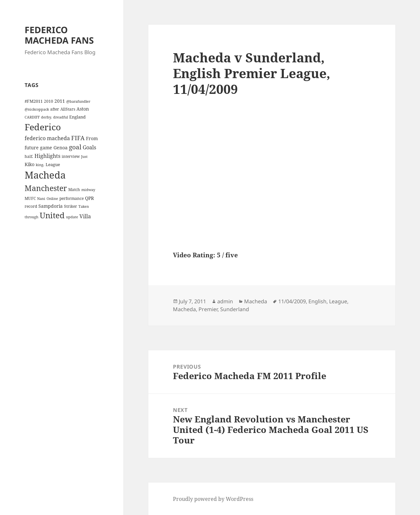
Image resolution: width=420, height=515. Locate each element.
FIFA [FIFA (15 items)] (78, 138)
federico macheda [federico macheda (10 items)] (47, 138)
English (317, 301)
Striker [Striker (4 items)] (71, 206)
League (338, 301)
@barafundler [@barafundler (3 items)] (78, 101)
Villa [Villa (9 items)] (85, 216)
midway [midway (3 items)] (88, 190)
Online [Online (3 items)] (52, 199)
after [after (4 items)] (55, 109)
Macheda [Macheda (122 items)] (45, 175)
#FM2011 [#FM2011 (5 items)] (34, 101)
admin (225, 301)
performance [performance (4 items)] (72, 198)
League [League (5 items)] (53, 164)
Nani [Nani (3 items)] (41, 199)
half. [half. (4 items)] (29, 156)
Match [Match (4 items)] (74, 189)
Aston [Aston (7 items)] (83, 109)
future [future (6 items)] (32, 148)
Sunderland (235, 309)
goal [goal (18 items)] (75, 147)
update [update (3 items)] (72, 217)
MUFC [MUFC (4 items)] (30, 198)
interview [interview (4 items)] (71, 156)
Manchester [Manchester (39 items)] (46, 188)
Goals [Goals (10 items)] (89, 147)
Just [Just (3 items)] (84, 157)
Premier (208, 309)
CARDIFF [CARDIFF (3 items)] (32, 117)
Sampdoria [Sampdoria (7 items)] (51, 206)
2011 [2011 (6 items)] (60, 101)
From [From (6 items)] (92, 138)
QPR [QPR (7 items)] (89, 198)
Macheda (256, 301)
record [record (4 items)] (31, 206)
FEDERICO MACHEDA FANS (59, 35)
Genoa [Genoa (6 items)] (61, 148)
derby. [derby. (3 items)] (46, 117)
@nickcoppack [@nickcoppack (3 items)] (37, 109)
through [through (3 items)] (31, 217)
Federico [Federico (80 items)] (43, 127)
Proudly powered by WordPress (213, 499)
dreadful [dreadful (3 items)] (61, 117)
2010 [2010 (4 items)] (49, 101)
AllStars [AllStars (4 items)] (68, 109)
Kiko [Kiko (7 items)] (30, 164)
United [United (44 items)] (52, 215)
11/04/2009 (292, 301)
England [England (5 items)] (77, 117)
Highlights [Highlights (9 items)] (47, 156)
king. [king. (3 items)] (40, 165)
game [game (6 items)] (46, 148)
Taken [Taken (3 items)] (84, 206)
